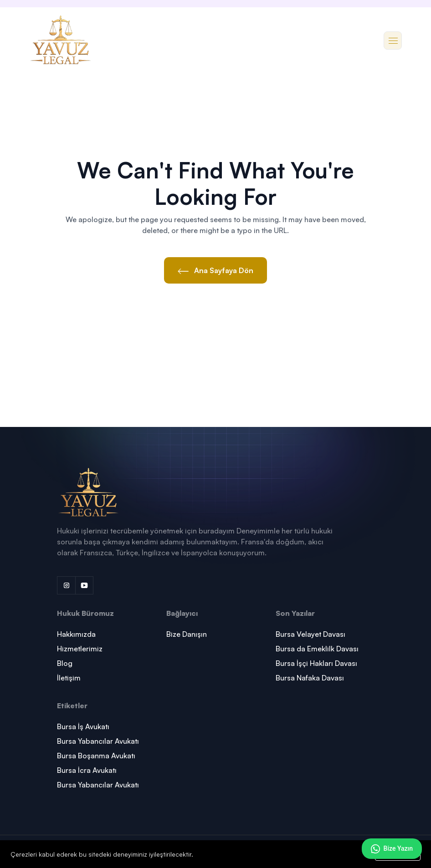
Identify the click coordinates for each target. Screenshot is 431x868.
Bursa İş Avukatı (83, 726)
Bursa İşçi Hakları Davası (316, 663)
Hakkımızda (76, 634)
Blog (65, 663)
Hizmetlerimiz (80, 649)
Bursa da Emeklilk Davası (317, 649)
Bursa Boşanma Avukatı (96, 756)
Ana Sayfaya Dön (215, 270)
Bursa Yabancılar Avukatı (98, 741)
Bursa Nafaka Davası (310, 678)
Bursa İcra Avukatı (87, 770)
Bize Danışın (187, 634)
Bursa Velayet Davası (310, 634)
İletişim (69, 678)
